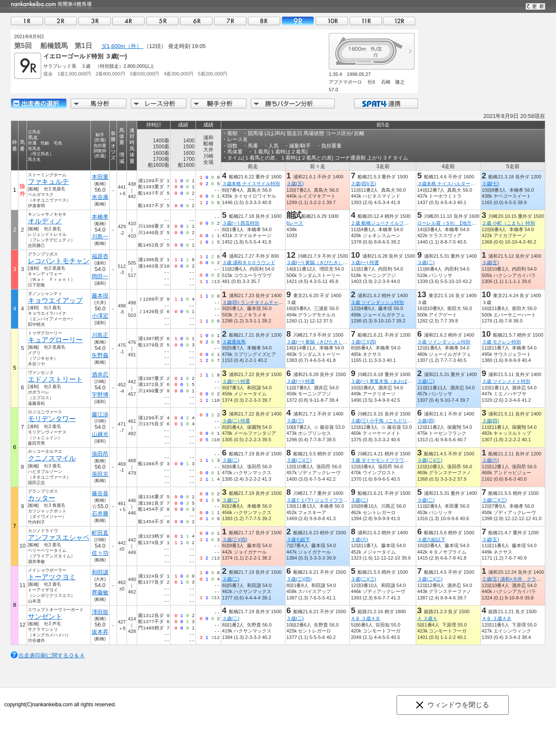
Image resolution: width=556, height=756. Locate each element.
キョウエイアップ (55, 300)
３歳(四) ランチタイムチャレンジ (257, 302)
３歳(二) (426, 262)
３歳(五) (295, 184)
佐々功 (100, 553)
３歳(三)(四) (363, 342)
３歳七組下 (298, 539)
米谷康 (100, 197)
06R (196, 21)
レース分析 (159, 104)
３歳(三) (295, 421)
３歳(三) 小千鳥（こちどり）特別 (386, 421)
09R (298, 21)
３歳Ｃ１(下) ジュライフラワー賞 (322, 500)
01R (27, 21)
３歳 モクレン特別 (501, 342)
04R (129, 21)
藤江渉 (100, 414)
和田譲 (100, 572)
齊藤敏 (100, 592)
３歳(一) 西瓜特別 (241, 223)
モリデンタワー (52, 419)
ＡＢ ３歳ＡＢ (365, 618)
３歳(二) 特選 (236, 421)
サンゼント (45, 616)
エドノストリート (55, 379)
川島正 (100, 335)
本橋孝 (100, 217)
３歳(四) (426, 421)
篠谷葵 (100, 493)
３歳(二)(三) (299, 460)
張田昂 (100, 454)
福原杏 (100, 256)
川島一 (100, 236)
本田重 (100, 177)
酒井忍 (100, 375)
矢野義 (100, 355)
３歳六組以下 (431, 539)
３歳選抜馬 (234, 342)
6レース (295, 223)
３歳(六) (490, 460)
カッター (42, 498)
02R (61, 21)
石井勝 (100, 514)
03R (95, 21)
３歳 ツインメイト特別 (506, 381)
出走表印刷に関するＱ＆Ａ (52, 655)
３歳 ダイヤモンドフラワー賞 (382, 460)
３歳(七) (490, 184)
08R (264, 21)
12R (400, 21)
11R (366, 21)
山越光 (100, 434)
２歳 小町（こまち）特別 (508, 223)
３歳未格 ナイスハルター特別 (448, 184)
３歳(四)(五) (363, 184)
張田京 (100, 474)
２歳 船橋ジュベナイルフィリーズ (387, 223)
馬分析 (99, 104)
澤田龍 (100, 612)
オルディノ (45, 221)
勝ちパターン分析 (293, 104)
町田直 (100, 533)
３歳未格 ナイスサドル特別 (251, 184)
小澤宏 (100, 316)
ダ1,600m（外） (122, 46)
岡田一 (100, 276)
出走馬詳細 (39, 104)
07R (230, 21)
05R (162, 21)
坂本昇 (100, 632)
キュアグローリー (55, 340)
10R (332, 21)
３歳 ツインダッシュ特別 (377, 302)
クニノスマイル (52, 458)
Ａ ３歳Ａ (427, 618)
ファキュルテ (48, 182)
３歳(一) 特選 (365, 262)
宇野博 (100, 395)
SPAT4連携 (386, 104)
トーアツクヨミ (52, 577)
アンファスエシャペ (59, 538)
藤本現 (100, 296)
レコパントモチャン (59, 261)
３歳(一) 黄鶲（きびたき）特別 (319, 262)
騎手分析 (219, 104)
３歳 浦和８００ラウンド (249, 262)
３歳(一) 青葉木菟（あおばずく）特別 (391, 381)
